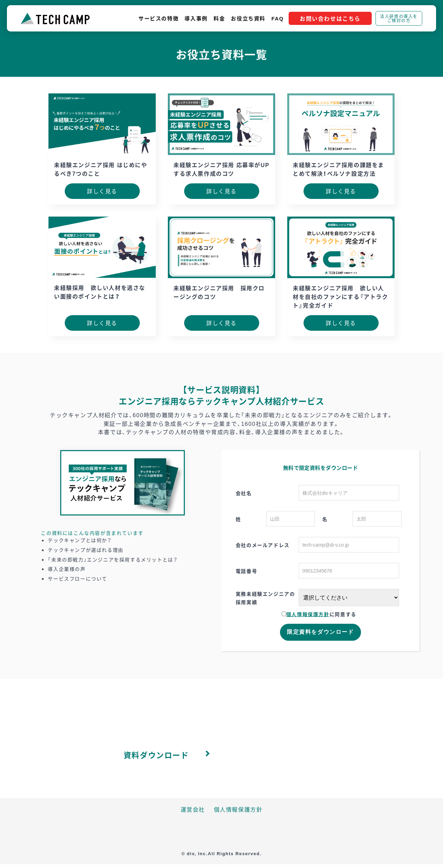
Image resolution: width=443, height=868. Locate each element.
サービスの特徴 (159, 18)
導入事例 (196, 18)
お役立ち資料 (248, 18)
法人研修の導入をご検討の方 (399, 18)
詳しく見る (102, 191)
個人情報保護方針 (308, 614)
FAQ (278, 18)
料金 (219, 18)
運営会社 (193, 809)
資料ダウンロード (156, 755)
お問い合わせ (276, 755)
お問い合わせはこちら (330, 18)
